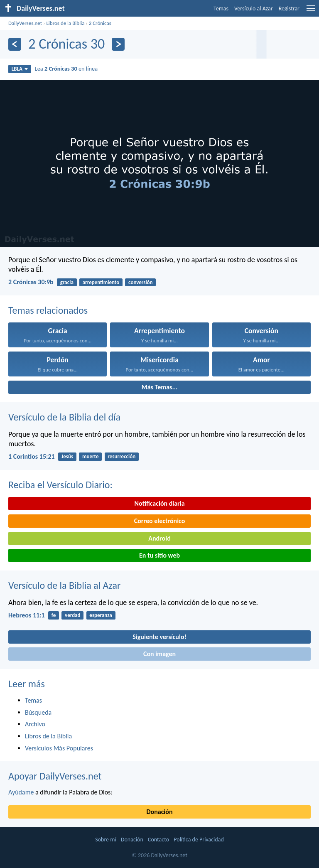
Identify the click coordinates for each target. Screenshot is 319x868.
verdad (72, 615)
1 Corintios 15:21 (32, 456)
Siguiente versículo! (159, 637)
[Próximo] (118, 44)
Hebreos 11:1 (27, 615)
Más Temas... (160, 387)
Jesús (67, 456)
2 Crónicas (100, 23)
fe (54, 615)
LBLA (20, 69)
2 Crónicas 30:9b (31, 282)
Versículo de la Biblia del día (64, 417)
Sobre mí (106, 840)
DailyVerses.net (25, 23)
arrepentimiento (101, 282)
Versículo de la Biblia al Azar (64, 585)
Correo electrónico (160, 521)
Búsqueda (38, 712)
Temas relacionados (48, 310)
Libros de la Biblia (65, 23)
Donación (160, 812)
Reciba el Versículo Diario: (60, 485)
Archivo (35, 724)
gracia (67, 282)
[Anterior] (15, 44)
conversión (141, 282)
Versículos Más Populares (59, 748)
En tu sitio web (159, 555)
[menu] (311, 11)
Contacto (158, 840)
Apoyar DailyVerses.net (55, 776)
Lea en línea (66, 69)
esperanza (101, 615)
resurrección (121, 456)
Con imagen (159, 654)
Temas (221, 9)
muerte (91, 456)
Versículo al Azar (254, 9)
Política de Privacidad (199, 840)
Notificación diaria (159, 503)
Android (159, 538)
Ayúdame (21, 792)
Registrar (289, 9)
